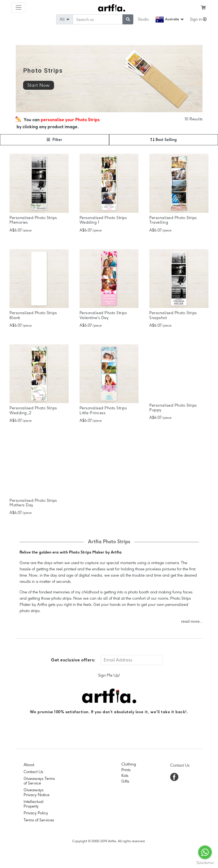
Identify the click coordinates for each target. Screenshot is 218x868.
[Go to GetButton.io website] (205, 863)
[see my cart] (203, 8)
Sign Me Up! (109, 675)
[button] (55, 140)
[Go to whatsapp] (205, 852)
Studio (143, 19)
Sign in (198, 19)
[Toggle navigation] (19, 7)
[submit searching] (128, 19)
